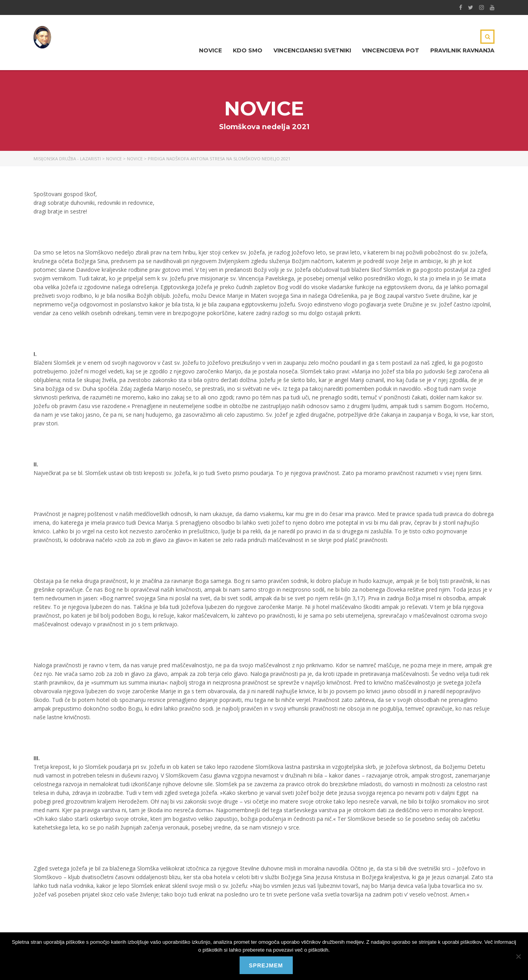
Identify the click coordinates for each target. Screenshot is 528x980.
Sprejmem (266, 965)
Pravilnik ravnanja (462, 50)
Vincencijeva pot (391, 50)
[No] (518, 956)
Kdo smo (248, 50)
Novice (210, 50)
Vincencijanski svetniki (312, 50)
